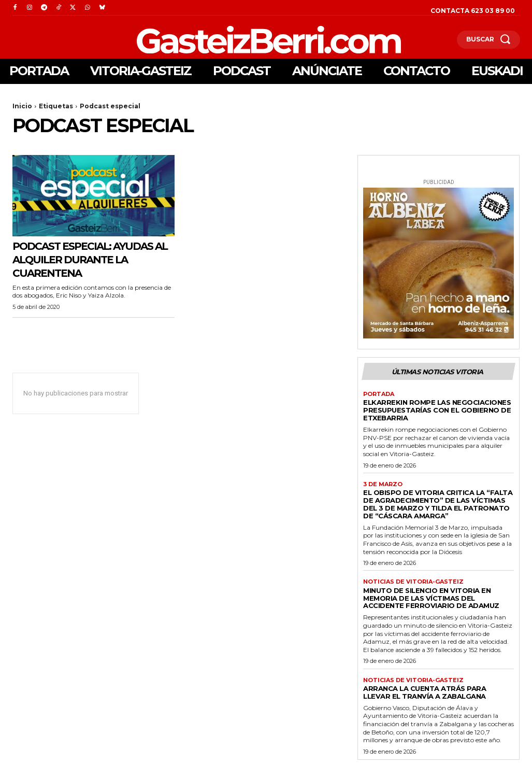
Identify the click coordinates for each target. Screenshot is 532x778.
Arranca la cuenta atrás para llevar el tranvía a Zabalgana (425, 692)
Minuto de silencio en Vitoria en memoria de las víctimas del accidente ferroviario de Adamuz (431, 598)
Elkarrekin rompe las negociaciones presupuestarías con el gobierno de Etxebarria (437, 410)
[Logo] (214, 40)
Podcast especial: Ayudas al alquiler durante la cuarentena (93, 259)
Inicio (22, 106)
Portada (379, 394)
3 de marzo (383, 484)
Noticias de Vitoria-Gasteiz (413, 582)
